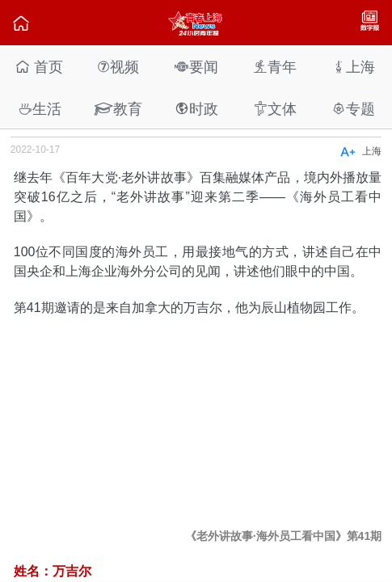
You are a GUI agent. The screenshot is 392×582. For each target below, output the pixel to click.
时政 (196, 109)
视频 (118, 67)
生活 (40, 109)
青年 (275, 67)
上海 (353, 67)
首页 (39, 67)
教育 (118, 109)
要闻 (196, 67)
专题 (353, 109)
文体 (275, 109)
